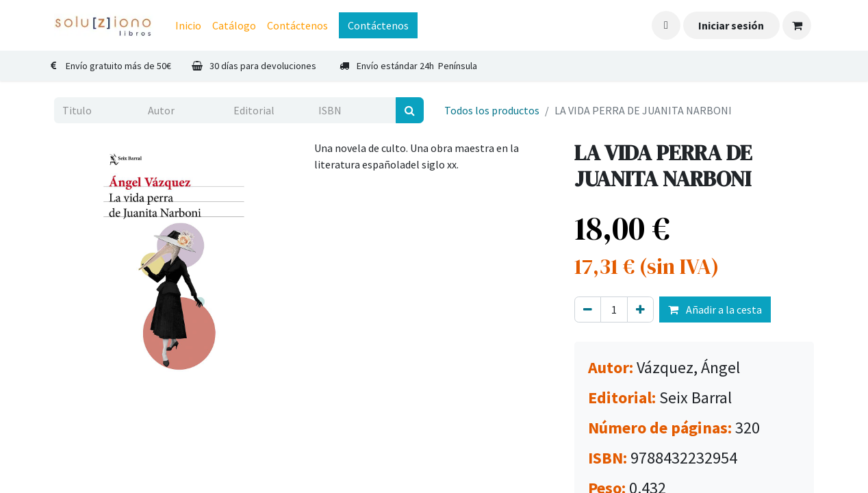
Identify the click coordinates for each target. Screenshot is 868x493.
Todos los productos (492, 110)
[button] (666, 25)
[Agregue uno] (640, 309)
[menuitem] (188, 25)
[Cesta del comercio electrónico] (797, 25)
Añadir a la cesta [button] (715, 309)
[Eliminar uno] (588, 309)
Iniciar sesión (731, 25)
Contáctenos (378, 25)
